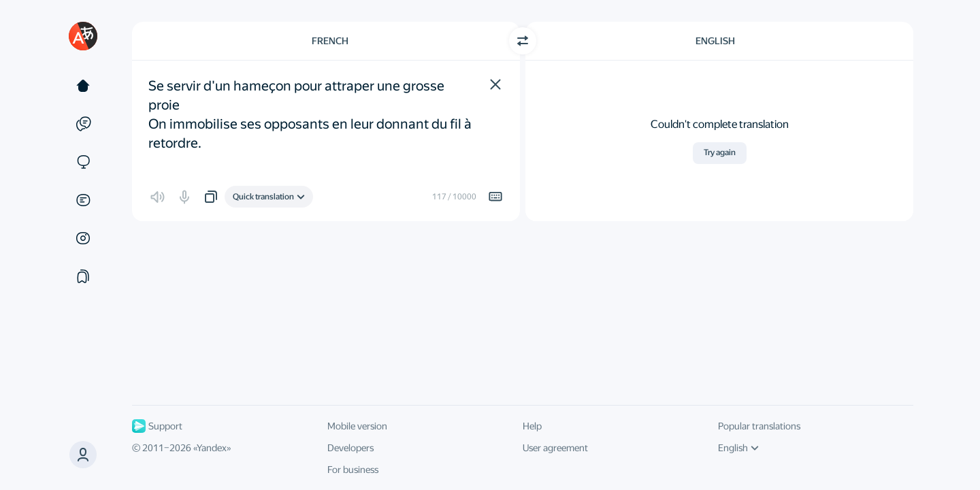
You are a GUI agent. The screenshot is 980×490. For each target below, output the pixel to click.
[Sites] (83, 162)
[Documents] (83, 200)
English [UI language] (738, 448)
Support (157, 426)
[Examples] (83, 124)
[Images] (83, 238)
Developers (350, 448)
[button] (495, 84)
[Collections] (83, 276)
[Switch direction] (523, 41)
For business (353, 470)
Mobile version (357, 426)
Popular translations (759, 426)
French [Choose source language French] (330, 41)
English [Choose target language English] (715, 41)
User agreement (555, 448)
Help (532, 426)
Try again (720, 152)
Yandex (212, 448)
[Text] (83, 86)
